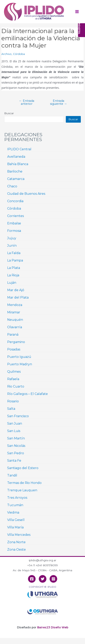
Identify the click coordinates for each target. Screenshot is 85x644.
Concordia (15, 201)
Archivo (6, 54)
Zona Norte (16, 542)
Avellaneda (16, 157)
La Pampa (15, 260)
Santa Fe (14, 461)
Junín (12, 246)
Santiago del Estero (23, 468)
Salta (11, 409)
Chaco (12, 186)
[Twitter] (43, 579)
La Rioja (13, 275)
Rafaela (13, 379)
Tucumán (15, 505)
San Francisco (18, 416)
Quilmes (14, 372)
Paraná (13, 335)
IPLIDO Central (19, 149)
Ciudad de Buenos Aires (26, 194)
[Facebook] (32, 579)
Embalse (14, 223)
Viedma (13, 512)
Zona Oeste (16, 550)
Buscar (9, 113)
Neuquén (15, 320)
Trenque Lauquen (22, 490)
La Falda (14, 253)
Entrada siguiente (58, 102)
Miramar (14, 312)
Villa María (15, 527)
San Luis (14, 431)
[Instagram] (53, 579)
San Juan (15, 423)
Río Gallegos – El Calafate (27, 394)
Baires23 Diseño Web (53, 627)
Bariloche (15, 171)
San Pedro (16, 453)
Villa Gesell (16, 520)
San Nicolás (16, 446)
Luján (12, 283)
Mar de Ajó (16, 290)
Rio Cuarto (16, 386)
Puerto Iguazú (19, 357)
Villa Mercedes (19, 535)
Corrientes (15, 216)
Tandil (12, 475)
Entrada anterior (27, 102)
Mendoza (15, 305)
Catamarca (16, 179)
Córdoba (19, 54)
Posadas (14, 349)
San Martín (16, 438)
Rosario (13, 401)
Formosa (14, 231)
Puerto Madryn (20, 364)
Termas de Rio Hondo (24, 483)
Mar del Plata (18, 297)
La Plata (14, 268)
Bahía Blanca (18, 164)
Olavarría (15, 327)
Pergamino (16, 342)
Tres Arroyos (17, 498)
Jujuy (12, 238)
